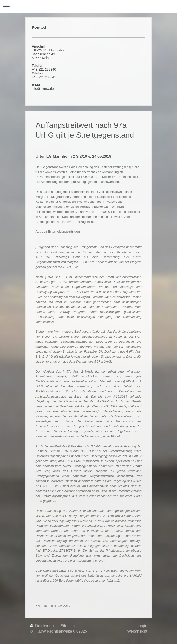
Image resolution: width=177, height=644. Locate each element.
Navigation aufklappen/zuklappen (88, 6)
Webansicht (137, 631)
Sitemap (68, 626)
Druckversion (44, 626)
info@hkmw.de (43, 89)
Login (142, 626)
